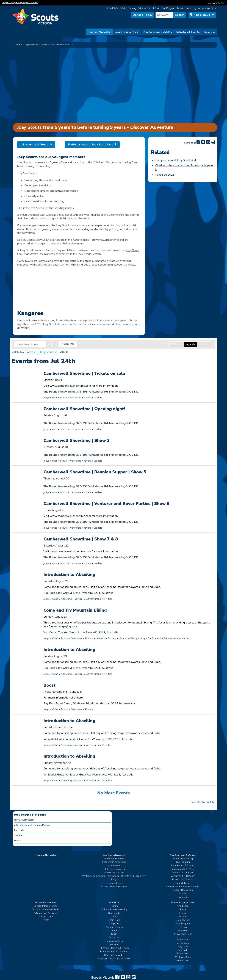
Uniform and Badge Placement (183, 887)
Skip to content (30, 2)
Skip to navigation (12, 2)
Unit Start (19, 835)
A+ (223, 3)
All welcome (114, 866)
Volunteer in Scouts (114, 859)
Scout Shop (154, 8)
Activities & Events (188, 32)
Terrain (180, 8)
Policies (114, 945)
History (114, 906)
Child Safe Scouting (114, 869)
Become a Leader (114, 883)
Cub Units (183, 950)
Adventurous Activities (45, 913)
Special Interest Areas (45, 906)
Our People (114, 913)
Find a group (202, 15)
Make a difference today (114, 910)
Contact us (114, 938)
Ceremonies (183, 897)
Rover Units (183, 961)
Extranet (142, 8)
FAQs (114, 880)
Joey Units (183, 947)
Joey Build (19, 830)
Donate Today (143, 15)
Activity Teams (45, 917)
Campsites (114, 924)
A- (219, 3)
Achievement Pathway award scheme (96, 240)
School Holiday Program (114, 887)
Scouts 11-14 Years (183, 873)
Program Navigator (99, 32)
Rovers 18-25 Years (183, 880)
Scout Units (183, 954)
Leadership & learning (114, 862)
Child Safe (113, 8)
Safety (123, 8)
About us (210, 32)
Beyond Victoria (114, 941)
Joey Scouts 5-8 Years (183, 866)
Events (17, 841)
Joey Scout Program (24, 820)
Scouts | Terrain (183, 883)
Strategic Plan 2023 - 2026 (114, 948)
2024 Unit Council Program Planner (32, 825)
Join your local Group (34, 145)
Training (132, 8)
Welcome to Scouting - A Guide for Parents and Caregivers (114, 876)
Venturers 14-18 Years (183, 876)
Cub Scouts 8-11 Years (183, 869)
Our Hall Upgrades (114, 955)
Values (114, 917)
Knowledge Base (207, 8)
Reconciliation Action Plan (114, 952)
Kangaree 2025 (165, 175)
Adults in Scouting (183, 859)
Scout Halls (114, 920)
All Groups (183, 943)
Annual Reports (114, 927)
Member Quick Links (183, 903)
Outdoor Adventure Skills (46, 910)
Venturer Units (183, 957)
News (114, 931)
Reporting (191, 8)
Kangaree (100, 261)
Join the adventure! (127, 32)
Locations (183, 940)
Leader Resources (183, 890)
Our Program (168, 8)
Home (19, 45)
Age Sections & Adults (157, 32)
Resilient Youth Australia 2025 (114, 959)
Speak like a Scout (114, 873)
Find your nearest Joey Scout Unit (90, 145)
